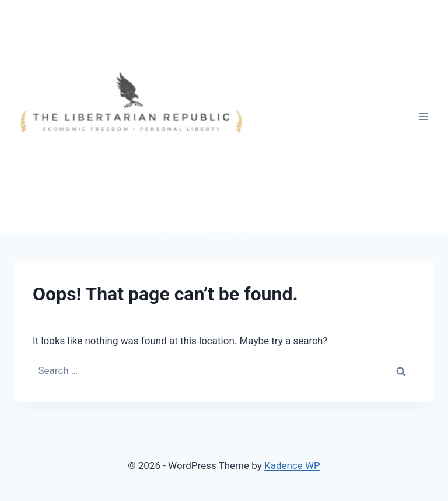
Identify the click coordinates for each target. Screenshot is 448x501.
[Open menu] (423, 116)
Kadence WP (292, 465)
